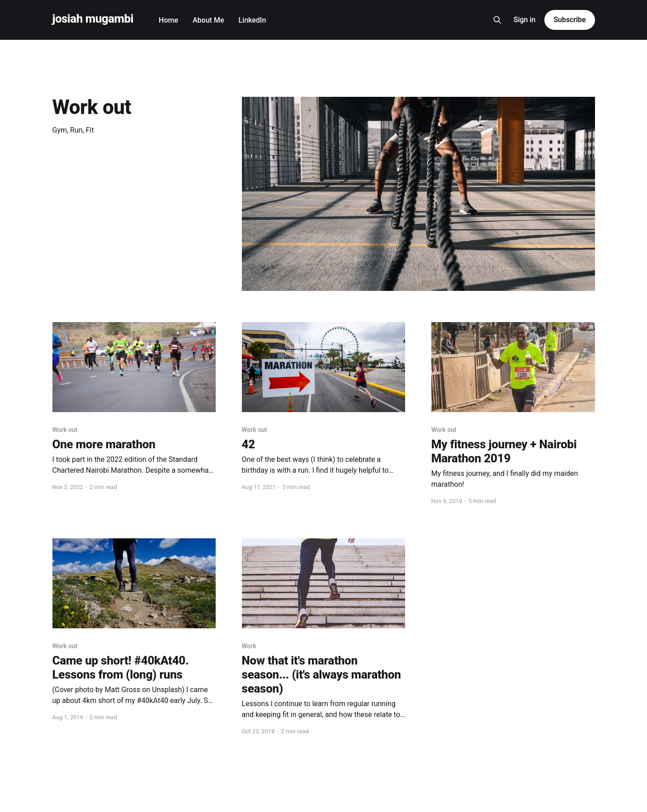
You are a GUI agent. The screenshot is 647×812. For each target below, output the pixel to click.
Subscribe (569, 20)
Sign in (525, 20)
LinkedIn (252, 20)
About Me (208, 20)
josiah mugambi (93, 19)
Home (168, 20)
